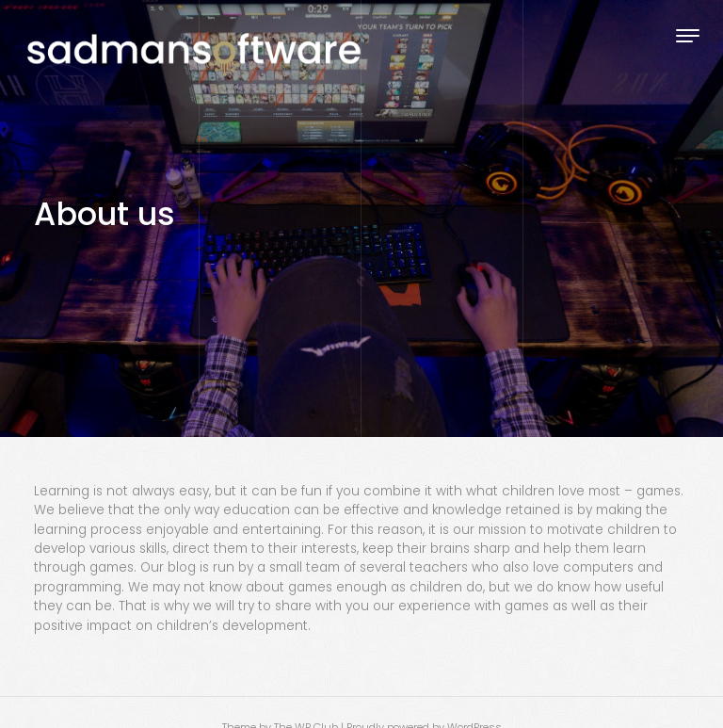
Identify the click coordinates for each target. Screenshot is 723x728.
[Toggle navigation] (688, 35)
